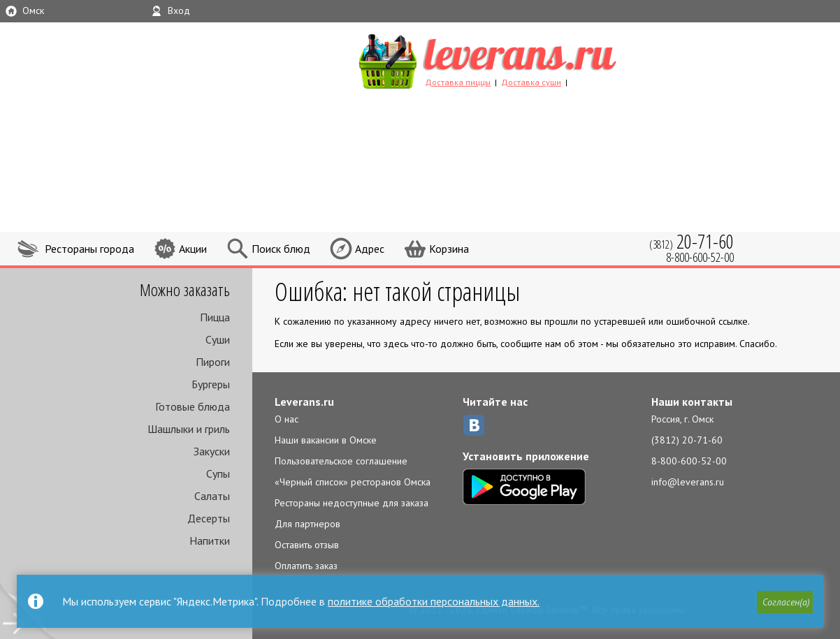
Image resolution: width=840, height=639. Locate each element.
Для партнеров (307, 524)
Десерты (209, 518)
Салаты (212, 496)
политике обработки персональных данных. (434, 601)
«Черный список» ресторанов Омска (353, 482)
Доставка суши (531, 82)
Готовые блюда (193, 406)
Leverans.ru (304, 402)
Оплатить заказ (306, 566)
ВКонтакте (474, 425)
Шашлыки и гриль (189, 429)
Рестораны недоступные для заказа (352, 503)
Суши (218, 339)
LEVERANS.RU (514, 59)
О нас (287, 419)
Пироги (213, 362)
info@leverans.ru (688, 482)
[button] (785, 602)
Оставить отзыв (307, 545)
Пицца (215, 317)
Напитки (210, 541)
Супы (218, 473)
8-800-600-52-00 (689, 461)
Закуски (212, 451)
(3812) (691, 241)
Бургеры (211, 384)
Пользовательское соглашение (341, 461)
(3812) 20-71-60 (687, 440)
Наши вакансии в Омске (326, 440)
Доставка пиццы (458, 82)
